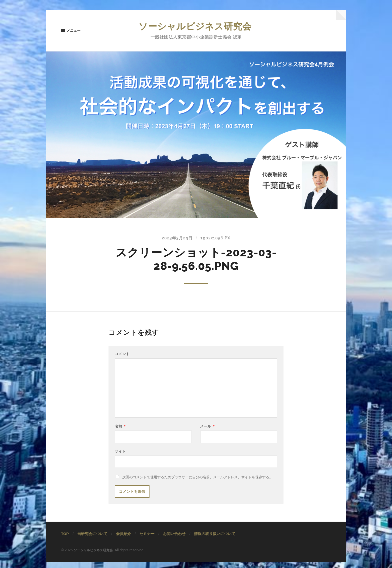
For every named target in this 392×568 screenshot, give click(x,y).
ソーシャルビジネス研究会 (196, 27)
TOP (65, 540)
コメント (122, 355)
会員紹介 (123, 540)
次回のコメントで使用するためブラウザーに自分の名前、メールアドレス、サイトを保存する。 (197, 483)
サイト (120, 456)
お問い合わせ (174, 540)
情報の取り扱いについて (215, 540)
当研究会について (92, 540)
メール (207, 430)
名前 (120, 430)
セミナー (147, 540)
